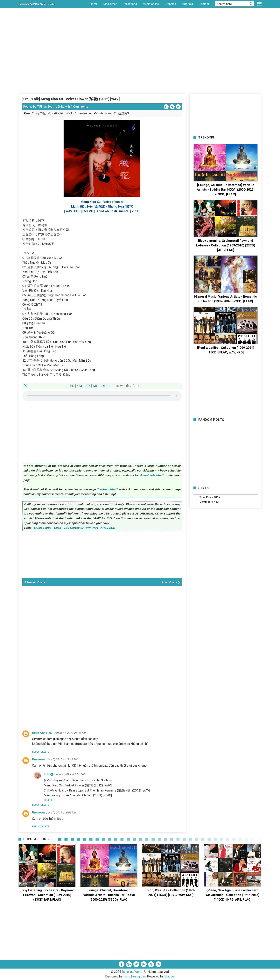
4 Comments (79, 107)
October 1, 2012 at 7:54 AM (70, 733)
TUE (40, 107)
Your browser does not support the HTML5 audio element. (102, 396)
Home (94, 4)
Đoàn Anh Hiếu (42, 733)
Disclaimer (110, 4)
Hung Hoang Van (134, 976)
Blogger (170, 976)
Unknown (38, 759)
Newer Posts (35, 582)
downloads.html (151, 475)
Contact (204, 4)
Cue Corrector (73, 528)
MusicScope (43, 528)
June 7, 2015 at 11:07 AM (70, 774)
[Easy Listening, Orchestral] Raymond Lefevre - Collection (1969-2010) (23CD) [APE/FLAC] (226, 245)
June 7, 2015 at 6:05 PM (61, 813)
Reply (36, 752)
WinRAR (92, 528)
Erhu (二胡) (39, 113)
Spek (58, 528)
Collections (130, 4)
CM (80, 386)
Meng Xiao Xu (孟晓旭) (114, 113)
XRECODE (108, 528)
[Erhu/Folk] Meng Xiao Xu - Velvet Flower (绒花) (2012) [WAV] (71, 99)
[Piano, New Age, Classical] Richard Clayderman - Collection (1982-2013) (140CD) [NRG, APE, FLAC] (233, 895)
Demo (106, 386)
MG (96, 386)
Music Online (151, 4)
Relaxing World (132, 972)
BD (87, 386)
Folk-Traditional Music (63, 113)
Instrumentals (88, 113)
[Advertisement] (140, 64)
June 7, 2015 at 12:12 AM (61, 759)
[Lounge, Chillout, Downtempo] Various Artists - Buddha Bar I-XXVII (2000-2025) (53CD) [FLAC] (226, 190)
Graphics (170, 4)
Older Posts (170, 582)
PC (72, 386)
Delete (45, 752)
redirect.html (108, 489)
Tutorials (187, 4)
